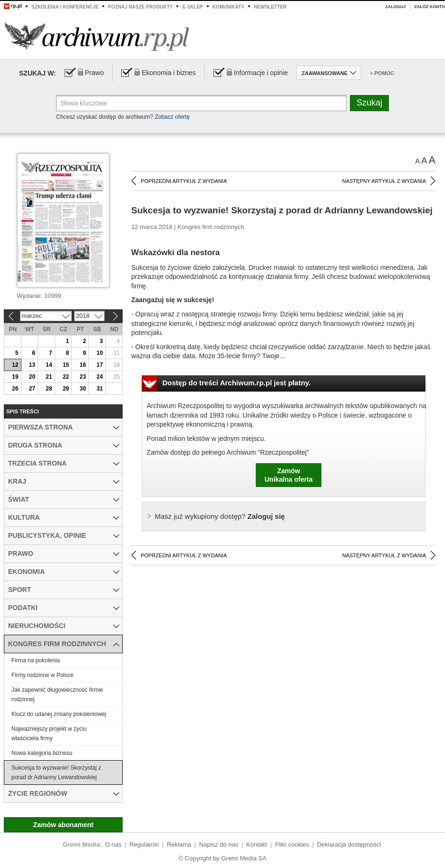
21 (49, 377)
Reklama (179, 844)
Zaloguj (395, 7)
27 (32, 389)
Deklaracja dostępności (349, 844)
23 (82, 377)
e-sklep (192, 7)
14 (49, 365)
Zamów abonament (63, 825)
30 (82, 389)
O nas (113, 844)
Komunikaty (228, 7)
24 (100, 377)
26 (15, 389)
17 (100, 365)
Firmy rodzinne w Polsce (43, 675)
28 (49, 389)
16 (82, 365)
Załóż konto (430, 7)
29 (66, 389)
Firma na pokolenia (36, 660)
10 (100, 353)
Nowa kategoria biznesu (42, 753)
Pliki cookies (292, 844)
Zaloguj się (220, 516)
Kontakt (257, 844)
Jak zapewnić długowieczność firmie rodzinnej (57, 695)
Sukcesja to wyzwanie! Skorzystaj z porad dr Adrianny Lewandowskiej (56, 773)
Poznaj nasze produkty (140, 7)
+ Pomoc (382, 73)
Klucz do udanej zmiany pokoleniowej (59, 714)
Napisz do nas (219, 844)
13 (32, 365)
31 (100, 389)
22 (66, 377)
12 (15, 365)
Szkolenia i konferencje (65, 7)
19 (15, 377)
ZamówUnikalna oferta (288, 475)
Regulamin (144, 844)
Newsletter (270, 7)
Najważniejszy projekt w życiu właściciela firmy (49, 734)
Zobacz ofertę (172, 117)
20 (32, 377)
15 (66, 365)
